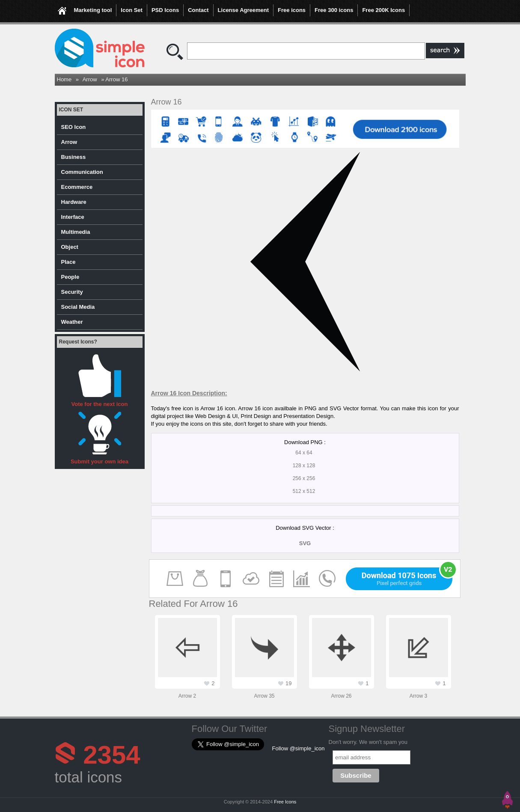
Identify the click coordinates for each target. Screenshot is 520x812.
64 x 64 (304, 453)
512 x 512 (304, 491)
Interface (73, 217)
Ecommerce (77, 187)
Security (72, 292)
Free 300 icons (334, 10)
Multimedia (76, 232)
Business (74, 157)
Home (64, 79)
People (70, 277)
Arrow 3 (418, 696)
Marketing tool (93, 10)
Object (70, 247)
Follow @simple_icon (299, 748)
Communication (82, 172)
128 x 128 (304, 466)
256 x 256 (304, 478)
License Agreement (243, 10)
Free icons (292, 10)
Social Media (78, 307)
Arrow (90, 79)
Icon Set (132, 10)
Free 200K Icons (383, 10)
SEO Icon (74, 127)
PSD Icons (165, 10)
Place (68, 262)
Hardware (74, 202)
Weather (72, 322)
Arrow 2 (187, 696)
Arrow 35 (264, 696)
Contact (198, 10)
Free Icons (285, 802)
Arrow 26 (341, 696)
